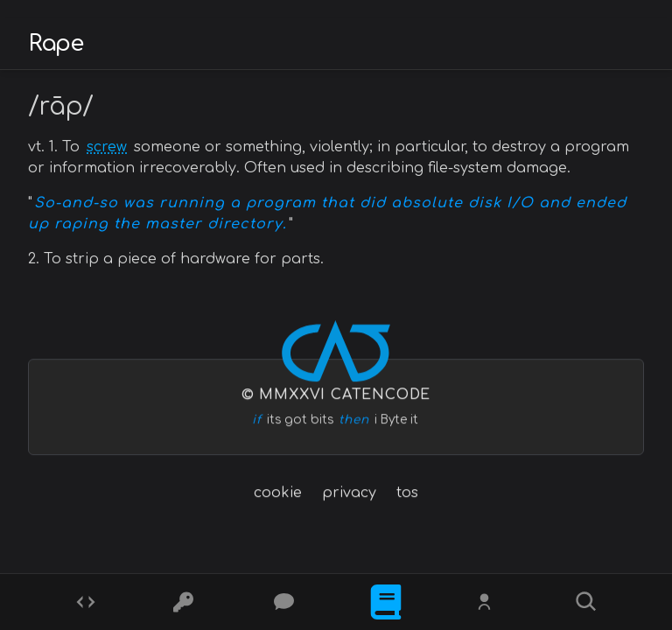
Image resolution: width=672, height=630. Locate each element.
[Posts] (286, 602)
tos (407, 493)
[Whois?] (486, 602)
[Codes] (86, 602)
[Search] (586, 602)
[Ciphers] (185, 602)
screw (107, 147)
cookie (278, 493)
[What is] (386, 602)
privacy (349, 493)
